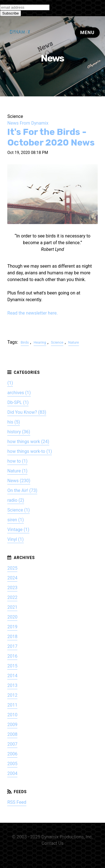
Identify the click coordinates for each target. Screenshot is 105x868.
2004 (12, 773)
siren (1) (16, 520)
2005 (12, 764)
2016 (12, 656)
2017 (12, 646)
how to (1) (17, 461)
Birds (25, 342)
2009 (12, 725)
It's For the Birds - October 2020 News (51, 137)
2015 (12, 666)
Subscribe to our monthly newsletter (31, 2)
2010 (12, 715)
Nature (74, 342)
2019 (12, 627)
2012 (12, 695)
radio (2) (16, 500)
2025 (12, 568)
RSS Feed (17, 802)
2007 (12, 744)
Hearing (40, 342)
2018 (12, 637)
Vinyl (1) (15, 539)
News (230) (19, 481)
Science (57, 342)
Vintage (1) (18, 530)
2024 (12, 578)
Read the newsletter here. (32, 313)
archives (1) (19, 393)
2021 (12, 607)
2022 (12, 597)
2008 (12, 734)
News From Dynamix (28, 123)
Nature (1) (17, 471)
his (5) (14, 422)
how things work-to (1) (30, 451)
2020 (12, 617)
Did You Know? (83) (27, 412)
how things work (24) (28, 442)
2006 (12, 754)
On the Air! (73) (22, 490)
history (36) (19, 432)
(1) (10, 383)
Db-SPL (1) (18, 402)
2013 (12, 685)
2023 (12, 588)
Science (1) (18, 510)
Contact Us (53, 843)
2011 (12, 705)
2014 (12, 676)
